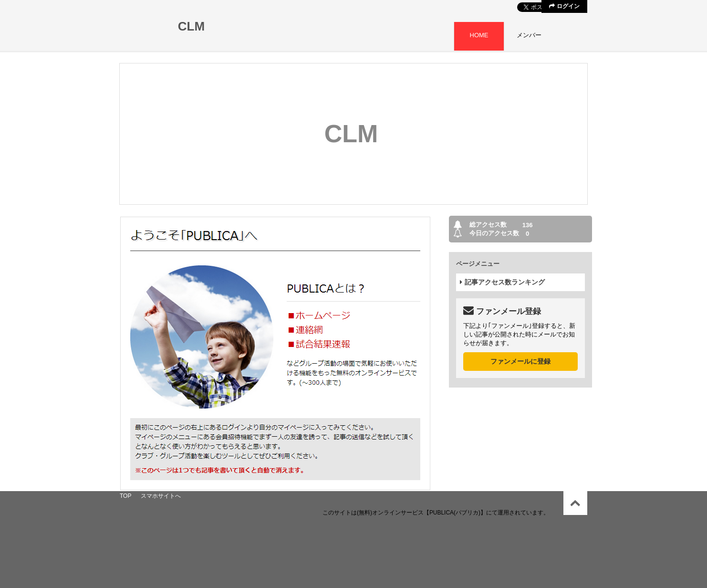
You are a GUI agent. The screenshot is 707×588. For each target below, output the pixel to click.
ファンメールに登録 (520, 361)
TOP (125, 496)
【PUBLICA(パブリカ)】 (455, 513)
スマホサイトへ (161, 496)
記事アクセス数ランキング (502, 282)
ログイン (564, 6)
